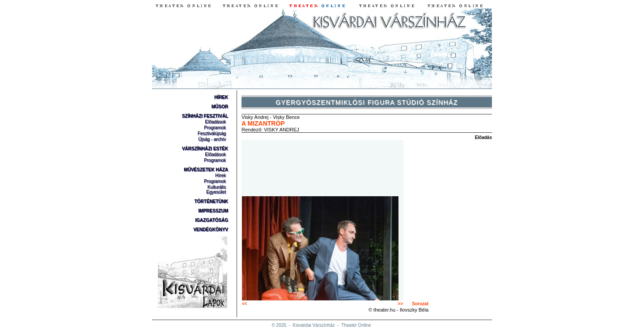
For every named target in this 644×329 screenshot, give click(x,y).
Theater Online (356, 325)
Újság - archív (212, 139)
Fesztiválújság (212, 133)
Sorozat (420, 304)
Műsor (220, 107)
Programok (215, 128)
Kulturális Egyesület (216, 190)
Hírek (221, 97)
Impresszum (213, 211)
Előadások (215, 122)
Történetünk (211, 201)
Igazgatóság (212, 220)
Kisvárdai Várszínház (314, 325)
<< (245, 304)
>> (400, 304)
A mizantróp (263, 123)
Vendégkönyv (211, 230)
